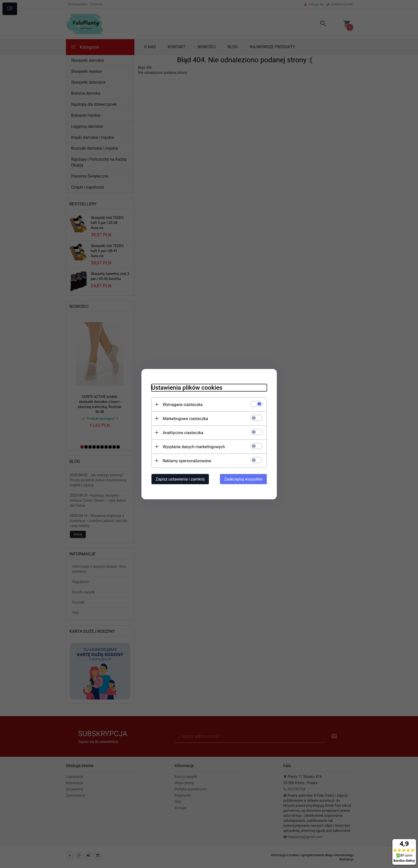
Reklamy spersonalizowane (187, 461)
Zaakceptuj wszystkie (243, 479)
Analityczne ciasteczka (183, 432)
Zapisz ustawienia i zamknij (180, 479)
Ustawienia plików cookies (187, 387)
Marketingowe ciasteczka (185, 418)
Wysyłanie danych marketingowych (194, 447)
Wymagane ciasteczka (183, 404)
